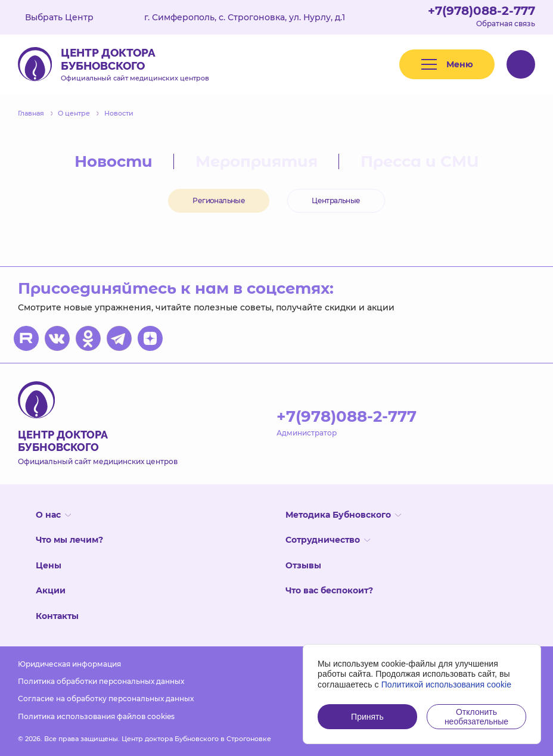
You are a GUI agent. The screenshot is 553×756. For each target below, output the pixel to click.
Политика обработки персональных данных (101, 681)
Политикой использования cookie (447, 685)
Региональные (219, 200)
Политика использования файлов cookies (96, 716)
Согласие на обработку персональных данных (106, 699)
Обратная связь (506, 24)
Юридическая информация (69, 664)
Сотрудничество (328, 540)
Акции (51, 590)
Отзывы (303, 565)
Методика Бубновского (343, 515)
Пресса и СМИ (420, 161)
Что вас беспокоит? (329, 590)
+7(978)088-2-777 (481, 11)
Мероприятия (257, 161)
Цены (49, 565)
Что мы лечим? (69, 540)
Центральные (336, 200)
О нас (53, 515)
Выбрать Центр (68, 17)
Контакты (57, 616)
